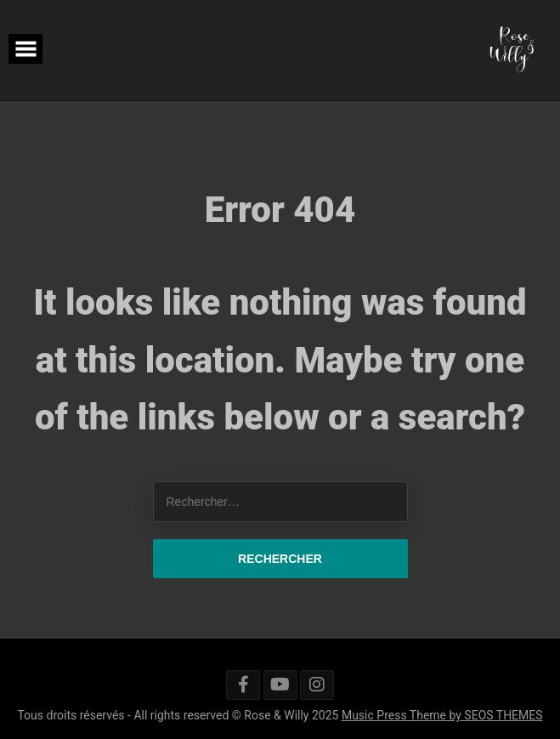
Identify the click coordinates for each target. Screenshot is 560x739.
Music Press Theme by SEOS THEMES (442, 715)
